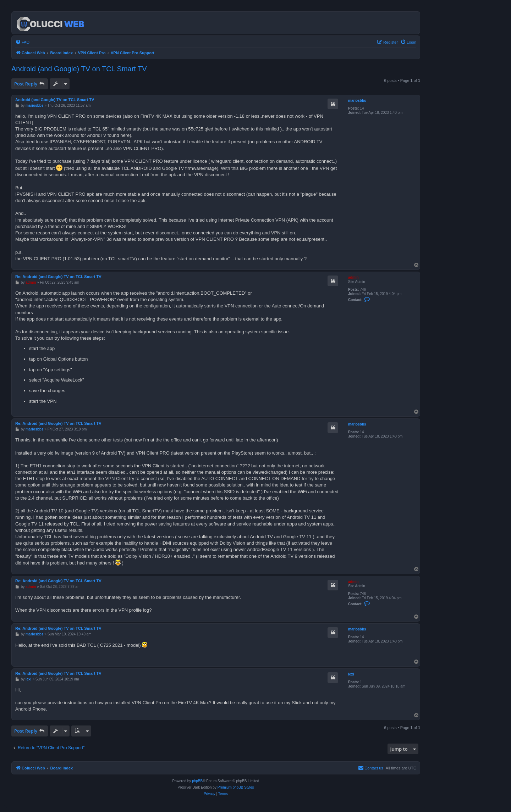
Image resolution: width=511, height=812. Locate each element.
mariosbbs (357, 101)
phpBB (197, 781)
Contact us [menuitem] (371, 768)
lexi (351, 674)
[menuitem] (22, 42)
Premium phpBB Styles (236, 787)
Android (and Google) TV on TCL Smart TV (79, 69)
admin (353, 277)
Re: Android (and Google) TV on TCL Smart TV (58, 277)
